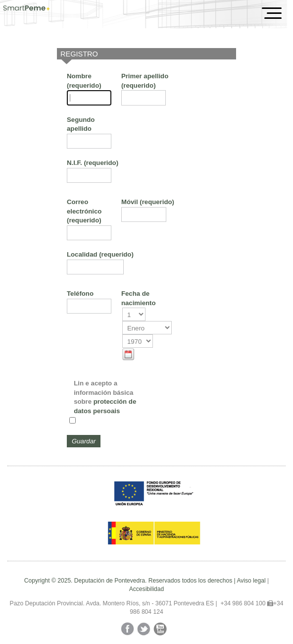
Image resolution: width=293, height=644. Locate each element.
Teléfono (80, 294)
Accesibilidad (147, 589)
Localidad (100, 254)
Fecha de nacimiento (139, 298)
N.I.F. (93, 163)
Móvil (148, 202)
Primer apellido (145, 80)
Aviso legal (251, 581)
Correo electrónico (84, 211)
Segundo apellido (81, 124)
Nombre (84, 80)
